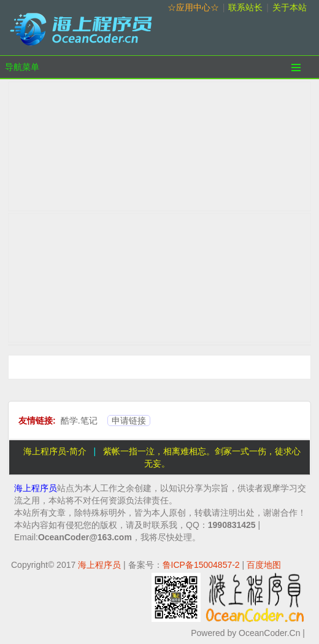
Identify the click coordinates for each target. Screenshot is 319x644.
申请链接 (129, 421)
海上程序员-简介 (55, 451)
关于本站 (290, 7)
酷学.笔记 (79, 421)
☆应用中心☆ (193, 7)
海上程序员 (36, 488)
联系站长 (245, 7)
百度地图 (264, 565)
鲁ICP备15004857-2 (201, 565)
